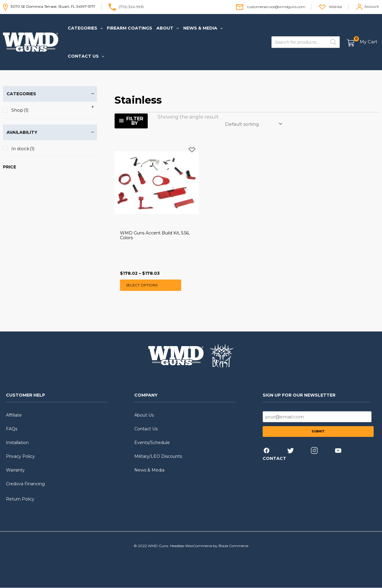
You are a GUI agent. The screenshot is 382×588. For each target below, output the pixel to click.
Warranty (15, 470)
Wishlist (336, 6)
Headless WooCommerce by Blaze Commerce (209, 546)
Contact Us (146, 429)
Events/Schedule (152, 443)
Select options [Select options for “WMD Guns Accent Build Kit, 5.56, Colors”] (142, 285)
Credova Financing (25, 484)
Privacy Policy (20, 457)
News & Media (149, 470)
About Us (144, 415)
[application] (100, 28)
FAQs (12, 429)
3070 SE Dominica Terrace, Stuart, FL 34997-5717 (49, 6)
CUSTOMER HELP (26, 395)
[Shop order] (253, 124)
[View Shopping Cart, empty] (362, 42)
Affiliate (14, 415)
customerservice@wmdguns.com (276, 6)
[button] (85, 28)
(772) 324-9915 (131, 6)
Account (372, 6)
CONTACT (274, 459)
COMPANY (146, 395)
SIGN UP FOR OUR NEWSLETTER (299, 395)
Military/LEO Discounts (158, 457)
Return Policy (20, 499)
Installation (17, 443)
